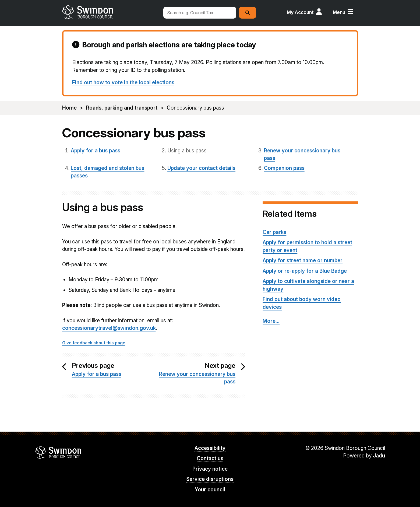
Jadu (379, 456)
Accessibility (210, 448)
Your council (210, 490)
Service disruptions (210, 479)
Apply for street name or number (303, 261)
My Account (300, 12)
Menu (339, 12)
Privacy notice (210, 469)
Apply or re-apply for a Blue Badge (305, 271)
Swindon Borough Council (59, 452)
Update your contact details (201, 168)
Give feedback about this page (94, 343)
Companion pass (284, 168)
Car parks (274, 232)
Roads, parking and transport (122, 108)
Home (69, 108)
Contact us (210, 458)
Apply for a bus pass (96, 151)
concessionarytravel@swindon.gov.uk (109, 328)
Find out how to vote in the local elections (123, 82)
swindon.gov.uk (110, 12)
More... (271, 321)
